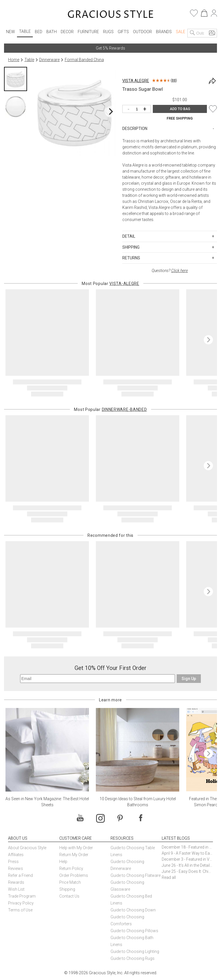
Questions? (170, 271)
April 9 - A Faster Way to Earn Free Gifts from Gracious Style (187, 853)
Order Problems (74, 875)
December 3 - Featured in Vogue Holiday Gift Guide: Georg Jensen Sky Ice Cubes (187, 859)
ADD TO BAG (180, 109)
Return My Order (74, 855)
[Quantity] (138, 109)
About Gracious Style (27, 848)
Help (63, 862)
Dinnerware (49, 60)
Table (25, 31)
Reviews (16, 868)
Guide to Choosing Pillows (135, 931)
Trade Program (22, 896)
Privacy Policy (21, 903)
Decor (67, 32)
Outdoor (142, 32)
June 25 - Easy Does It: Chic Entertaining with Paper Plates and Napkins (187, 871)
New (11, 32)
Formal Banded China (84, 60)
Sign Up (189, 679)
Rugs (108, 32)
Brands (164, 32)
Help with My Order (76, 848)
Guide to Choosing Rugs (133, 958)
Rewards (16, 882)
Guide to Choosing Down (133, 910)
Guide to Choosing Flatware (136, 875)
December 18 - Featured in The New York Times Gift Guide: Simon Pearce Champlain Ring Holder (187, 847)
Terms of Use (20, 910)
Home (14, 60)
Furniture (88, 32)
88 (174, 80)
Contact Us (69, 896)
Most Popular (110, 284)
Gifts (123, 32)
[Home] (111, 15)
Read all (169, 877)
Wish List (16, 889)
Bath (52, 32)
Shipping (67, 889)
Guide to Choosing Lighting (135, 951)
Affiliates (16, 855)
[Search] (193, 33)
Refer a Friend (20, 875)
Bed (39, 32)
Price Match (70, 882)
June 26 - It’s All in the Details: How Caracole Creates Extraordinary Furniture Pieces (187, 865)
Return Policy (71, 868)
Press (13, 862)
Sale (181, 32)
